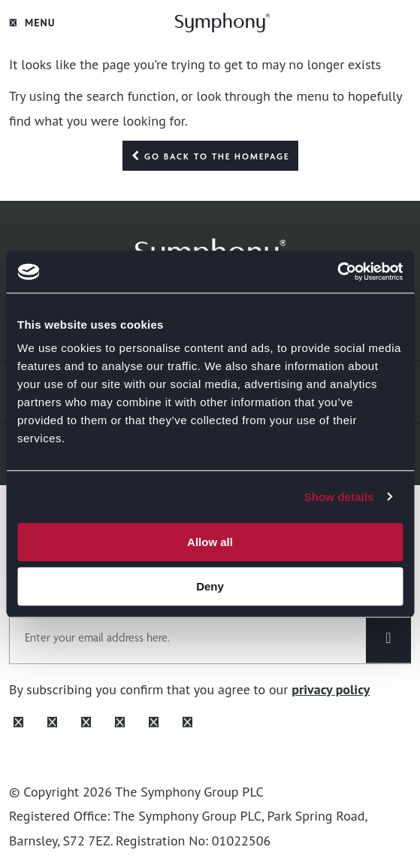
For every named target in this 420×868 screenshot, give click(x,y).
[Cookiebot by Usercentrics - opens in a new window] (337, 272)
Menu (32, 23)
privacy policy (331, 689)
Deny (210, 586)
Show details (339, 497)
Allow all (210, 542)
